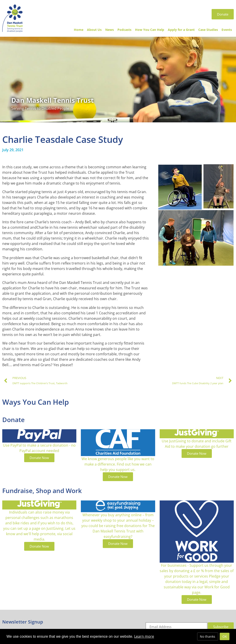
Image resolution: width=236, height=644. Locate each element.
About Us (94, 30)
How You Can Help (150, 30)
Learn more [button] (144, 636)
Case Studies (208, 30)
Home (79, 30)
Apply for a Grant (181, 30)
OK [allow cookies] (225, 636)
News (110, 30)
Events (227, 30)
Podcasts (124, 30)
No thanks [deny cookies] (208, 636)
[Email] (176, 627)
